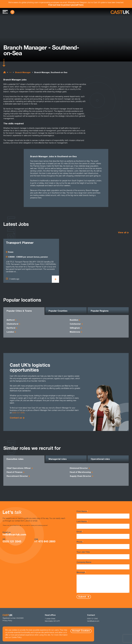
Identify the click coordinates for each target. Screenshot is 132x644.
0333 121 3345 (18, 413)
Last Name (103, 525)
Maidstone (75, 332)
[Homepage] (120, 12)
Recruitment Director (17, 476)
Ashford (11, 320)
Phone (103, 545)
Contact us (16, 418)
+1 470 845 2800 (45, 542)
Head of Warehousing (80, 472)
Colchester (75, 324)
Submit (82, 597)
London (10, 332)
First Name (103, 515)
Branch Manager (23, 73)
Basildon (74, 320)
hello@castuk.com (14, 535)
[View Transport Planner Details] (55, 279)
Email (103, 535)
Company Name (103, 565)
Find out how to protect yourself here (66, 5)
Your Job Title (103, 555)
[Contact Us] (12, 12)
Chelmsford (12, 324)
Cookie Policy (16, 638)
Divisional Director (79, 468)
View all (122, 233)
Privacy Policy (7, 621)
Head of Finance (15, 472)
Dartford (11, 328)
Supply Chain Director (81, 476)
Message (103, 582)
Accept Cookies (81, 631)
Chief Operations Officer (19, 468)
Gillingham (75, 328)
